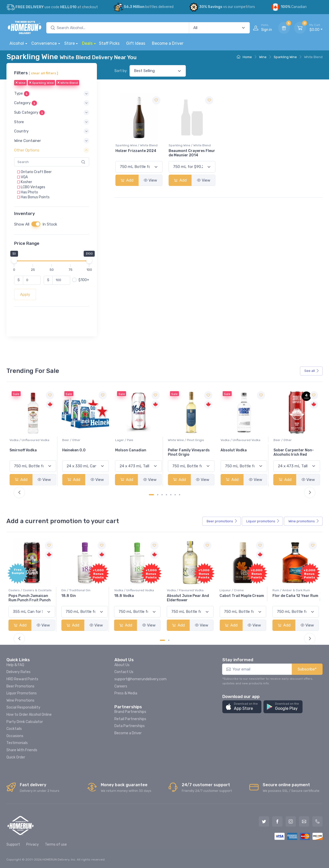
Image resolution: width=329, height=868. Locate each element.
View (150, 180)
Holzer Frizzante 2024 (136, 151)
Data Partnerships (130, 726)
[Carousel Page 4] (166, 495)
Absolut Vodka (287, 450)
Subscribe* (307, 669)
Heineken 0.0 (127, 450)
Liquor (263, 521)
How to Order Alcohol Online (29, 715)
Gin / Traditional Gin (77, 590)
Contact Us (124, 672)
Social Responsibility (23, 707)
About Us (122, 665)
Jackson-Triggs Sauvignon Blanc (25, 452)
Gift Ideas (136, 43)
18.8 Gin (70, 596)
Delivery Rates (19, 672)
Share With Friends (22, 750)
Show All (22, 224)
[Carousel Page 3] (162, 495)
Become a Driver (168, 43)
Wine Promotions (20, 700)
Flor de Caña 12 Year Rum (296, 596)
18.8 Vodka (125, 596)
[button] (52, 94)
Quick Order (16, 757)
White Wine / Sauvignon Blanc (31, 440)
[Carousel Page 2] (158, 495)
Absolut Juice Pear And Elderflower (189, 598)
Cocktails (14, 729)
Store (70, 43)
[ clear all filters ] (43, 73)
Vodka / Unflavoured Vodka (82, 440)
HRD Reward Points (22, 679)
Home (244, 57)
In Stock (50, 224)
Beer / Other (124, 440)
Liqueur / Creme (233, 590)
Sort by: (121, 71)
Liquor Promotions (22, 693)
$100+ (84, 280)
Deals (87, 43)
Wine (263, 57)
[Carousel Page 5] (171, 495)
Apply (25, 294)
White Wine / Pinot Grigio (239, 440)
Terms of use (56, 844)
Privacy (33, 844)
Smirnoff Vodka (76, 450)
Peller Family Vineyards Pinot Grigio (241, 452)
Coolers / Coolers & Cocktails (31, 590)
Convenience (44, 43)
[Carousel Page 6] (175, 495)
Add (127, 180)
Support (13, 844)
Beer (222, 521)
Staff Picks (109, 43)
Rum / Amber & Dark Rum (292, 590)
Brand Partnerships (130, 712)
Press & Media (126, 693)
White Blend (68, 83)
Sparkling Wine (285, 57)
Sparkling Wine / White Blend (136, 145)
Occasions (15, 736)
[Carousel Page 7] (180, 495)
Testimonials (17, 743)
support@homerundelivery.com (140, 679)
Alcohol (17, 43)
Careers (121, 686)
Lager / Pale (177, 440)
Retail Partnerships (130, 719)
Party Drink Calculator (25, 722)
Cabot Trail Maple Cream (243, 596)
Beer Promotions (20, 686)
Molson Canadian (183, 450)
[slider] (14, 261)
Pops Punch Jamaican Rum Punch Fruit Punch (31, 598)
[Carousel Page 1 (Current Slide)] (151, 495)
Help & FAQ (15, 665)
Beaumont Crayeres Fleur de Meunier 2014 (192, 153)
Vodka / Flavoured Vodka (186, 590)
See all (312, 371)
